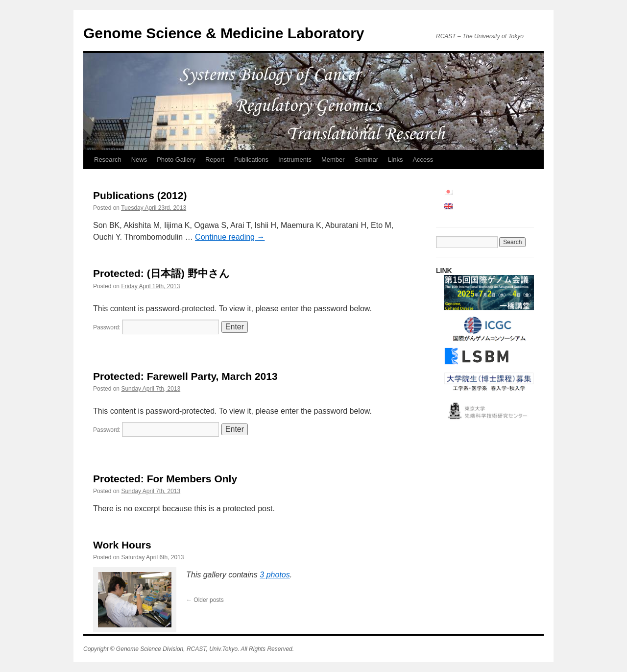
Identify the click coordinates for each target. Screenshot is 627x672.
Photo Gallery (176, 160)
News (139, 160)
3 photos (275, 575)
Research (108, 160)
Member (333, 160)
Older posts (205, 600)
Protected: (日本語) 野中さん (161, 273)
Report (215, 160)
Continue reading (230, 237)
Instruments (295, 160)
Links (395, 160)
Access (423, 160)
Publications (251, 160)
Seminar (366, 160)
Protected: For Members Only (165, 479)
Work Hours (122, 545)
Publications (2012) (140, 195)
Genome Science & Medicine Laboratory (224, 33)
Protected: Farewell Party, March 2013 (185, 376)
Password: (156, 327)
